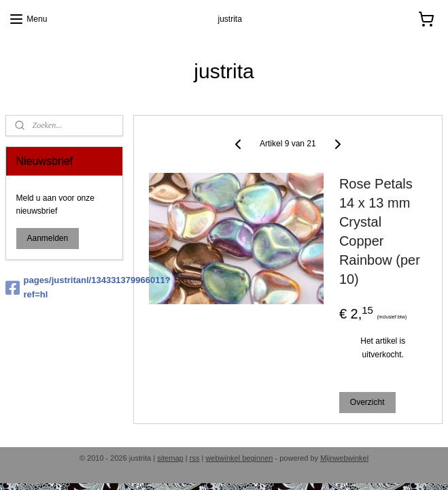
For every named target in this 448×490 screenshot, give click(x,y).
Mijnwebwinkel (344, 458)
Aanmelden (48, 238)
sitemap (170, 458)
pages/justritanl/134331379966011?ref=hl (64, 287)
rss (195, 458)
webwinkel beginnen (239, 458)
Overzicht (367, 402)
